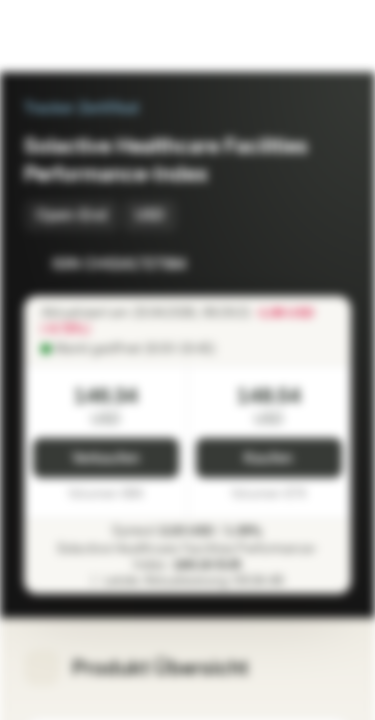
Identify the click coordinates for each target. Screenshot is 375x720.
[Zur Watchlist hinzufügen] (291, 264)
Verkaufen (106, 458)
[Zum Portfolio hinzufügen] (331, 264)
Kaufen (268, 458)
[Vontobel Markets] (78, 36)
